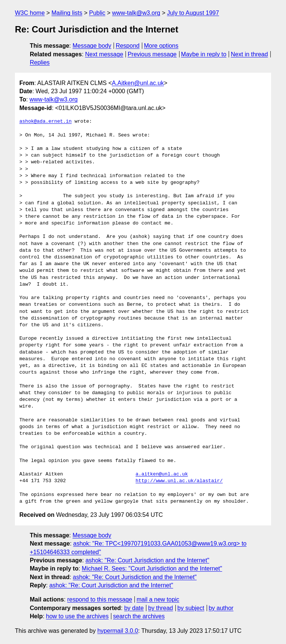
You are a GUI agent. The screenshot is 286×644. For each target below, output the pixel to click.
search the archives (139, 616)
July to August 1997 (193, 13)
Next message (104, 54)
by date (134, 608)
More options (161, 46)
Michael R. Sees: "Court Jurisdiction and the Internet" (152, 568)
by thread (161, 608)
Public (97, 13)
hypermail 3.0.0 (117, 631)
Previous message (152, 54)
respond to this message (99, 599)
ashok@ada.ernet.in (45, 122)
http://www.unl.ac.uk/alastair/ (179, 481)
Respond (128, 46)
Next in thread (250, 54)
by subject (191, 608)
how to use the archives (77, 616)
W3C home (30, 13)
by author (221, 608)
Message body (92, 46)
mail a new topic (158, 599)
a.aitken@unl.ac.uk (162, 474)
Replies (40, 62)
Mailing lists (67, 13)
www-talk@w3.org (136, 13)
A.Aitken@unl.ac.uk (138, 83)
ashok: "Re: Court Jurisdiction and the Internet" (147, 560)
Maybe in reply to (204, 54)
